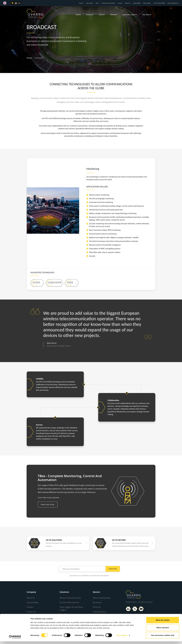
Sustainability (137, 3)
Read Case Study (48, 510)
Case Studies (89, 3)
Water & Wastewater (102, 604)
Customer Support (130, 14)
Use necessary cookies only (163, 638)
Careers (81, 3)
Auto (19, 3)
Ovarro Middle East (173, 3)
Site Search (147, 14)
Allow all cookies (163, 623)
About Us (128, 3)
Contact (120, 3)
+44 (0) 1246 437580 (159, 3)
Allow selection (163, 630)
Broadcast (97, 608)
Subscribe (113, 575)
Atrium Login (147, 3)
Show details (122, 638)
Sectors (102, 14)
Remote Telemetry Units (70, 604)
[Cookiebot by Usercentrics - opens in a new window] (15, 639)
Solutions (90, 14)
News (97, 3)
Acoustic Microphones (69, 608)
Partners (114, 14)
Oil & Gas (97, 613)
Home (78, 14)
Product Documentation (108, 3)
